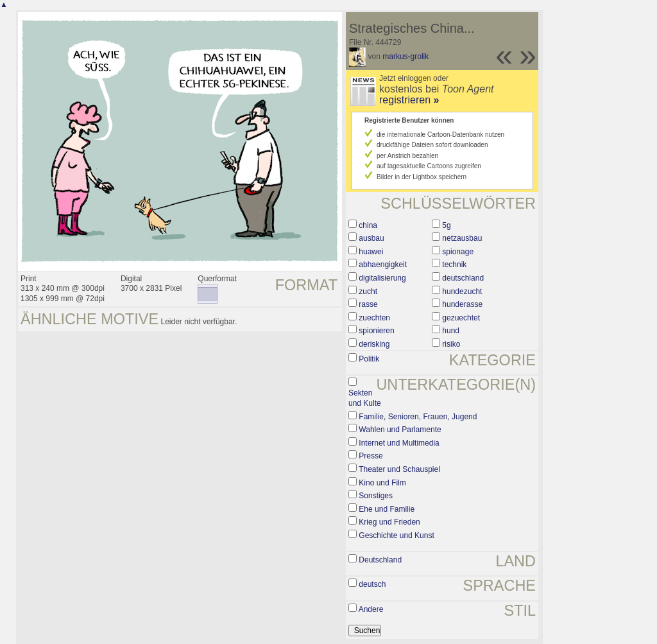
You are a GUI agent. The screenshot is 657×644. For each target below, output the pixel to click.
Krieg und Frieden (389, 522)
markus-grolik (405, 57)
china (368, 225)
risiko (451, 344)
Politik (369, 359)
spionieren (376, 331)
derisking (374, 344)
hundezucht (462, 292)
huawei (371, 252)
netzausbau (462, 238)
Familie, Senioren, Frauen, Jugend (418, 417)
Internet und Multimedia (399, 443)
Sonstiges (376, 496)
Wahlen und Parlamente (400, 430)
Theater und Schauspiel (399, 469)
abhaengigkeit (383, 265)
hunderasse (462, 304)
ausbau (371, 238)
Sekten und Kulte (365, 398)
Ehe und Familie (387, 509)
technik (454, 265)
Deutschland (380, 560)
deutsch (372, 584)
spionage (458, 252)
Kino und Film (382, 483)
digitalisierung (382, 278)
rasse (368, 304)
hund (451, 331)
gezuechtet (461, 318)
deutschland (463, 278)
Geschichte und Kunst (396, 535)
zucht (368, 292)
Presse (371, 456)
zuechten (374, 318)
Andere (371, 609)
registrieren (409, 100)
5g (446, 225)
